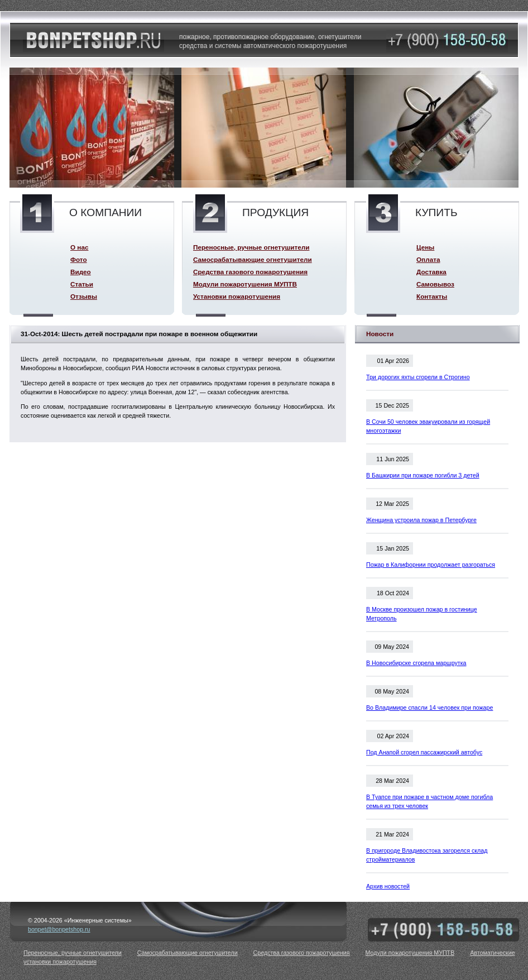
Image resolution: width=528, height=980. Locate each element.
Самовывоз (435, 284)
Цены (425, 247)
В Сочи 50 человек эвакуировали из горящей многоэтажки (428, 426)
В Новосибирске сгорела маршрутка (416, 663)
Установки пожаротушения (237, 296)
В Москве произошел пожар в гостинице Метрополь (422, 614)
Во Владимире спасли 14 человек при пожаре (429, 707)
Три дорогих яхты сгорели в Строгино (418, 377)
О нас (79, 247)
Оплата (428, 259)
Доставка (431, 272)
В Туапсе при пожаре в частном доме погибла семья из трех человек (429, 801)
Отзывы (84, 296)
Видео (81, 272)
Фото (79, 259)
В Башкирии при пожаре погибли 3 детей (423, 475)
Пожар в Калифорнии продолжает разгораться (431, 565)
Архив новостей (388, 886)
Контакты (432, 296)
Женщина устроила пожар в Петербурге (421, 520)
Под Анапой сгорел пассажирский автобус (424, 752)
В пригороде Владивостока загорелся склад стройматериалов (427, 855)
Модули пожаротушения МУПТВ (245, 284)
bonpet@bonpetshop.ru (59, 929)
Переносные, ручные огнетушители (251, 247)
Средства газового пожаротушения (250, 272)
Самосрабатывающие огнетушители (253, 259)
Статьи (82, 284)
